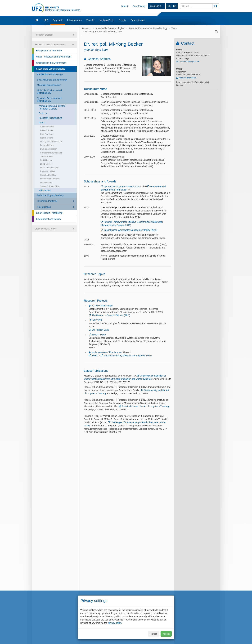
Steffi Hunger (46, 160)
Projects (43, 113)
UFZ (46, 20)
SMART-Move (99, 335)
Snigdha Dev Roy (48, 175)
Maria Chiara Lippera (50, 168)
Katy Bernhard (47, 134)
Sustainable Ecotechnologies (51, 69)
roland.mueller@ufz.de (189, 62)
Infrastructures (74, 20)
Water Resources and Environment (54, 57)
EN (175, 6)
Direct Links (156, 6)
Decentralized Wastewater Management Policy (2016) (130, 230)
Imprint (124, 6)
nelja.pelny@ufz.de (188, 78)
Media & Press (107, 20)
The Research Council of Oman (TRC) (111, 315)
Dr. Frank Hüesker (48, 149)
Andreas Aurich (47, 127)
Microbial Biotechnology (49, 85)
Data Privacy (139, 6)
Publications (45, 191)
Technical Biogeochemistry (50, 195)
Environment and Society (49, 219)
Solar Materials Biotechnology (52, 80)
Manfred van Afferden (50, 179)
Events (122, 20)
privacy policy (115, 623)
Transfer (91, 20)
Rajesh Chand (47, 138)
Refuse (153, 634)
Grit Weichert (46, 182)
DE (169, 6)
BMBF (95, 356)
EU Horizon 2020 (100, 330)
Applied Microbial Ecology (50, 74)
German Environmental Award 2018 (122, 186)
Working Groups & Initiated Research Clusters (52, 107)
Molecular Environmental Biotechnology (49, 92)
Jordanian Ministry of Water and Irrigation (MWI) (128, 356)
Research (58, 20)
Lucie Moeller (46, 164)
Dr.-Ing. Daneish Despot (51, 142)
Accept (166, 634)
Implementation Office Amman (106, 352)
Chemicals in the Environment (51, 63)
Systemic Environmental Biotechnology (49, 100)
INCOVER (97, 320)
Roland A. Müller (48, 171)
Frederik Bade (47, 130)
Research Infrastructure (50, 118)
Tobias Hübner (47, 157)
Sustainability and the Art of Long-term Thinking (145, 406)
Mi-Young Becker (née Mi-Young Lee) (104, 32)
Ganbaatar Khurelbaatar (51, 153)
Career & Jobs (138, 20)
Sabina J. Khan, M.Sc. (50, 186)
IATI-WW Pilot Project (102, 306)
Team (41, 123)
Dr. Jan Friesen (47, 145)
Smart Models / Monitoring (49, 213)
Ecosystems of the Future (49, 51)
